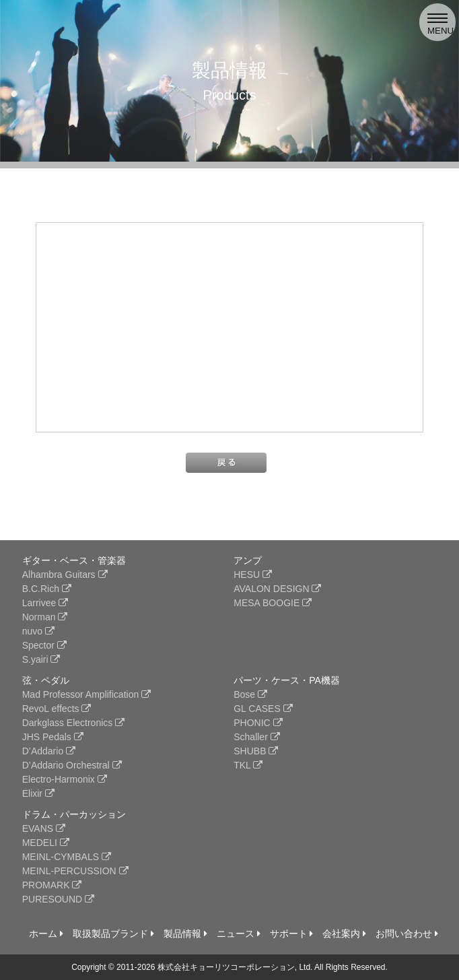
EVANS (44, 828)
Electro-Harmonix (65, 779)
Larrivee (45, 603)
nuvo (38, 631)
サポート (292, 934)
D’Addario (49, 751)
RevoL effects (57, 709)
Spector (44, 645)
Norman (45, 617)
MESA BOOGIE (273, 603)
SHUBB (256, 751)
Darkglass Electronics (74, 723)
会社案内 (344, 934)
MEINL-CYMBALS (67, 857)
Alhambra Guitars (65, 575)
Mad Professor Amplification (86, 694)
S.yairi (41, 659)
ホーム (46, 934)
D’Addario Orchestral (72, 765)
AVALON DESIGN (277, 589)
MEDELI (46, 843)
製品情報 (185, 934)
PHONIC (258, 723)
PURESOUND (58, 899)
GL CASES (263, 709)
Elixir (38, 793)
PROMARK (52, 885)
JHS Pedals (53, 737)
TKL (248, 765)
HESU (253, 575)
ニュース (239, 934)
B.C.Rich (47, 589)
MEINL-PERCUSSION (75, 871)
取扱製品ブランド (113, 934)
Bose (250, 694)
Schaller (256, 737)
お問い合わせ (407, 934)
